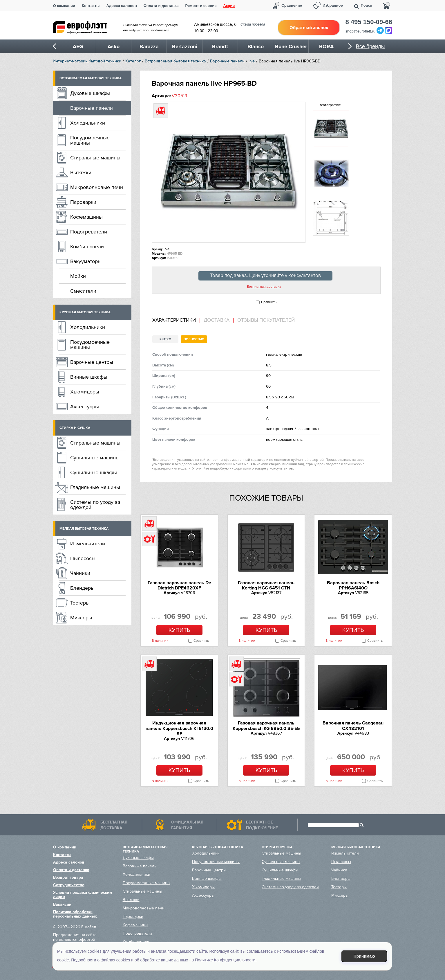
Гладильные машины (95, 487)
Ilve (252, 61)
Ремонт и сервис (201, 6)
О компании (64, 6)
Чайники (80, 573)
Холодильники (88, 123)
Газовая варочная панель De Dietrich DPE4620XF (179, 585)
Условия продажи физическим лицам (83, 895)
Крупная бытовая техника (85, 312)
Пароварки (83, 202)
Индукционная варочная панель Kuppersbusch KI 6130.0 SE (179, 728)
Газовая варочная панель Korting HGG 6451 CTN (266, 585)
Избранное (333, 5)
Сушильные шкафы (94, 472)
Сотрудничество (69, 885)
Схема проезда (253, 24)
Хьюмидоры (85, 392)
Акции (229, 6)
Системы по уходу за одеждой (95, 505)
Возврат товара (68, 877)
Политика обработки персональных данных (75, 914)
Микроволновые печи (97, 187)
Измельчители (88, 544)
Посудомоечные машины (90, 140)
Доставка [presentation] (217, 320)
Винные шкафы (89, 377)
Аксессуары (85, 407)
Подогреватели (89, 232)
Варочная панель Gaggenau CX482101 (353, 726)
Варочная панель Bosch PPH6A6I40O (353, 585)
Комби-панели (87, 247)
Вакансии (62, 904)
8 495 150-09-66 (369, 22)
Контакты (91, 6)
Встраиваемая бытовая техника (175, 61)
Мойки (78, 276)
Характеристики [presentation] (174, 320)
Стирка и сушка (75, 428)
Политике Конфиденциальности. (226, 960)
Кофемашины (86, 217)
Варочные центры (92, 362)
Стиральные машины (95, 158)
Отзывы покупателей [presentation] (266, 320)
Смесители (83, 291)
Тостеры (80, 603)
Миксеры (81, 618)
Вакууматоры (86, 261)
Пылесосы (83, 558)
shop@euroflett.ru (361, 31)
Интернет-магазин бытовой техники (87, 61)
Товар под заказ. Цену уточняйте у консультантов (265, 276)
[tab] (176, 320)
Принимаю (364, 956)
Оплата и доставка (161, 6)
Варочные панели (227, 61)
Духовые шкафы (90, 93)
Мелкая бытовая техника (84, 529)
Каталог (133, 61)
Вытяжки (81, 172)
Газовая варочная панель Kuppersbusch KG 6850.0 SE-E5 (266, 726)
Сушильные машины (95, 458)
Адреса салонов (121, 6)
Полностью (194, 339)
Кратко (165, 339)
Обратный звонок (309, 27)
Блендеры (82, 588)
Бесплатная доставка (264, 287)
